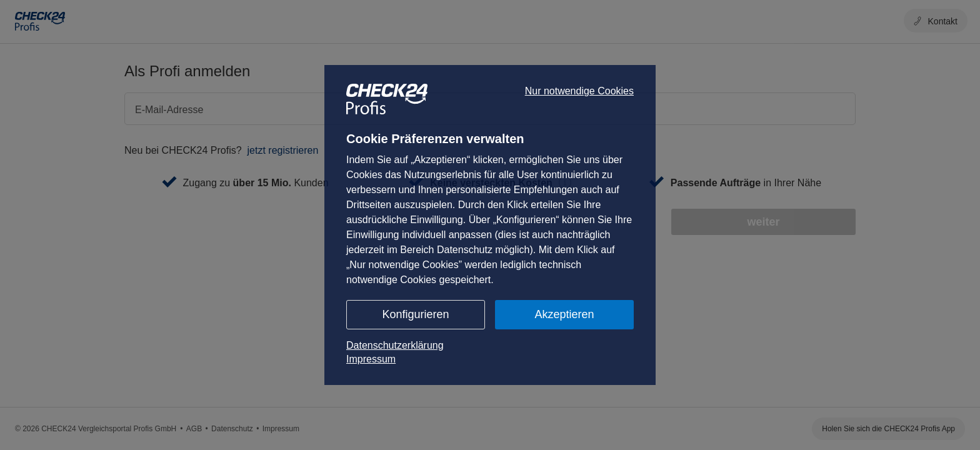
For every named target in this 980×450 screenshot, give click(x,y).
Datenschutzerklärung (395, 345)
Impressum (371, 359)
